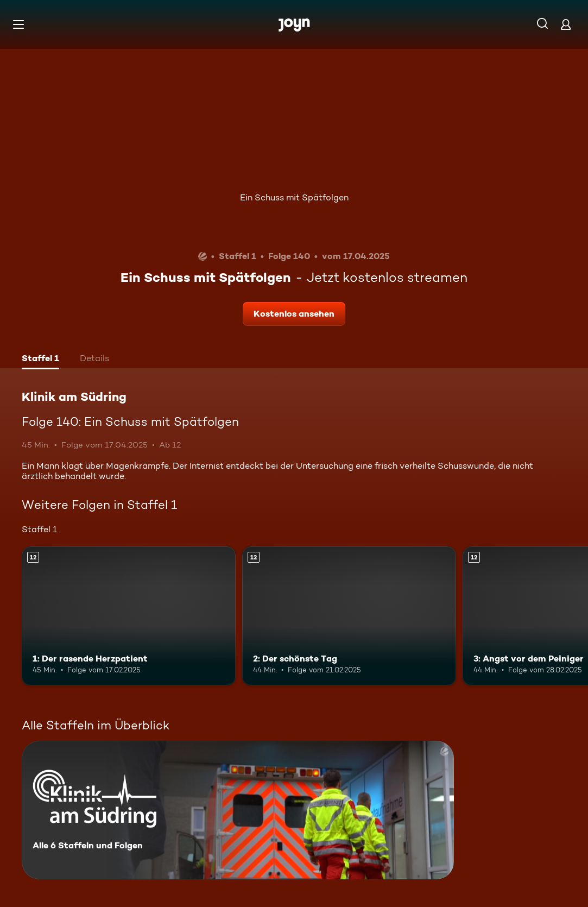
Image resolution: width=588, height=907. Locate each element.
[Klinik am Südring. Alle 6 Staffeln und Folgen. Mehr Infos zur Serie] (238, 810)
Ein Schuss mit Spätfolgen (294, 197)
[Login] (566, 24)
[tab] (40, 360)
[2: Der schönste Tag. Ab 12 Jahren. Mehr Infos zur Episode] (349, 616)
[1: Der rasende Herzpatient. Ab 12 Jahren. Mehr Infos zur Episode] (129, 616)
